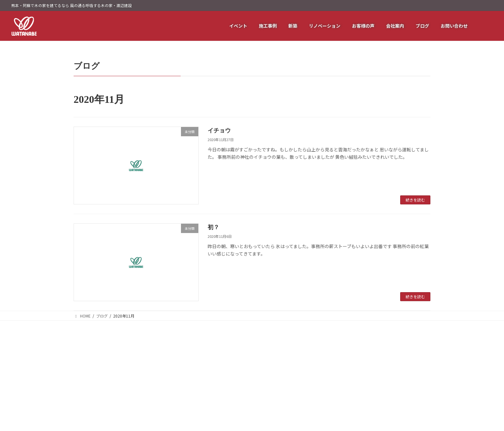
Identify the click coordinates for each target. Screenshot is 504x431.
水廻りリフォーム (333, 370)
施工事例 (272, 360)
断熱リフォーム (331, 341)
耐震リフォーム (331, 350)
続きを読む (415, 200)
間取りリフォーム (333, 389)
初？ (213, 227)
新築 (268, 379)
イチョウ (219, 130)
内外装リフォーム (333, 379)
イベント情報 (276, 350)
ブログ (383, 360)
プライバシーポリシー (397, 370)
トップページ (276, 341)
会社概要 (385, 341)
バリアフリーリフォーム (338, 360)
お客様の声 (274, 370)
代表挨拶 (385, 350)
